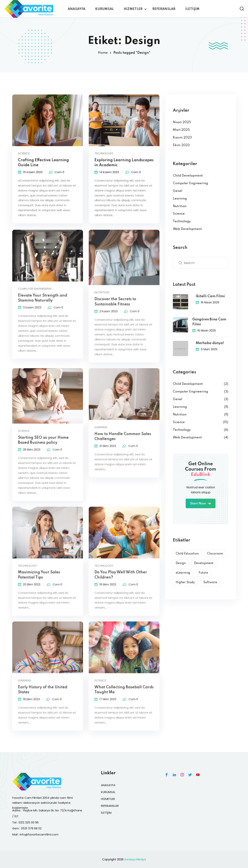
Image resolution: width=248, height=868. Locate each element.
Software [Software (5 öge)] (210, 582)
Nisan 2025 (182, 122)
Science (24, 153)
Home (103, 53)
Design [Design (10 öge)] (181, 563)
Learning (180, 199)
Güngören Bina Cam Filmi (209, 322)
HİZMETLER (133, 9)
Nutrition (180, 206)
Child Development (188, 176)
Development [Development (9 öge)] (204, 563)
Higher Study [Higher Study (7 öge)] (185, 582)
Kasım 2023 (182, 138)
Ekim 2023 (181, 145)
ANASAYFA (76, 9)
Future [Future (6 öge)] (203, 573)
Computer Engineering (190, 183)
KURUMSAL (104, 9)
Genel (178, 191)
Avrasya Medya (135, 859)
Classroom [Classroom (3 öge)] (215, 554)
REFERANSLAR (164, 9)
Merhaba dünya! (210, 343)
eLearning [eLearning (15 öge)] (183, 573)
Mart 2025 (181, 130)
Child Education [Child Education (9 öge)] (187, 554)
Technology (104, 153)
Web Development (187, 229)
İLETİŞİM (192, 9)
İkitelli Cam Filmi (210, 296)
